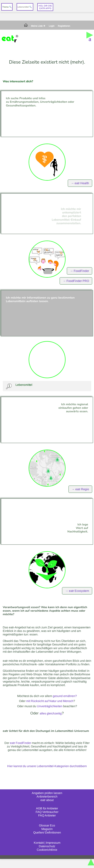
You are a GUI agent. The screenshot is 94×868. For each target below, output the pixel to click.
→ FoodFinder (80, 271)
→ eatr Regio (80, 489)
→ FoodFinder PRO (76, 281)
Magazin (47, 829)
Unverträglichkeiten (50, 706)
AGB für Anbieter (47, 808)
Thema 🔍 (7, 7)
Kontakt (39, 843)
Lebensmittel (24, 385)
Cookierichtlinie (47, 850)
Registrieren (64, 26)
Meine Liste (38, 26)
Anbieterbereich (47, 797)
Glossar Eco (47, 825)
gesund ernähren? (65, 696)
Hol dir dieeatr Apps (45, 7)
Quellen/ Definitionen (47, 832)
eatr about (47, 800)
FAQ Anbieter (47, 815)
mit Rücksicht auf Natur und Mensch (50, 701)
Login (52, 26)
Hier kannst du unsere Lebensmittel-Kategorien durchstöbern (47, 766)
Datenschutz (47, 846)
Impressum (53, 843)
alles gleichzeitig (51, 713)
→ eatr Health (80, 183)
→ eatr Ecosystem (77, 591)
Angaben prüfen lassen (47, 793)
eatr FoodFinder (20, 743)
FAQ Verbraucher (47, 812)
